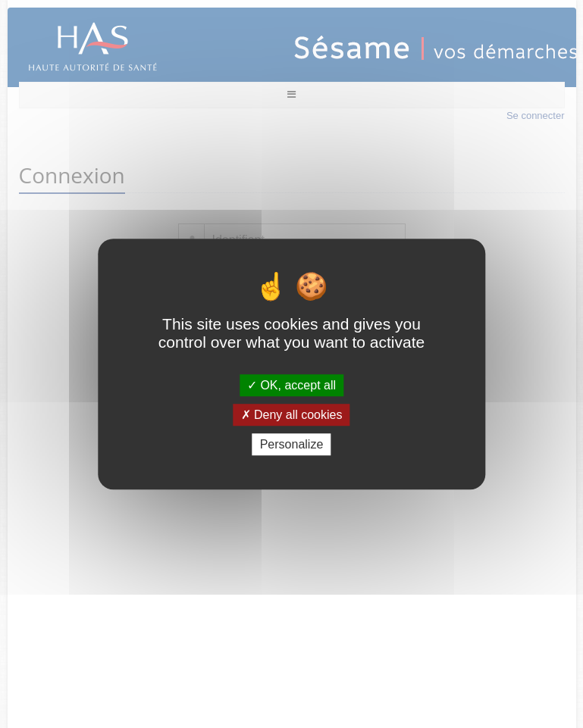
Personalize (292, 444)
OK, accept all (291, 385)
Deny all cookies (292, 415)
